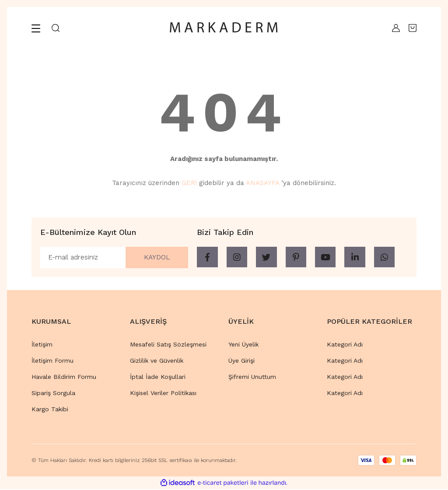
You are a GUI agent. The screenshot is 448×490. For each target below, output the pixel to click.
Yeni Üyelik (243, 345)
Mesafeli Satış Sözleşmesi (168, 345)
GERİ (189, 183)
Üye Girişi (241, 361)
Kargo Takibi (50, 409)
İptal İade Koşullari (158, 377)
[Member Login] (394, 28)
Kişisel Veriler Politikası (163, 393)
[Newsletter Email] (114, 258)
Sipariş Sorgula (53, 393)
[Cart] (413, 28)
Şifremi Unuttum (252, 377)
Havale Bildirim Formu (64, 377)
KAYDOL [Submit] (155, 257)
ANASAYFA (262, 183)
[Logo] (224, 28)
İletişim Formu (52, 361)
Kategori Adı (345, 345)
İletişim (42, 345)
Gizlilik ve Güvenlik (157, 361)
